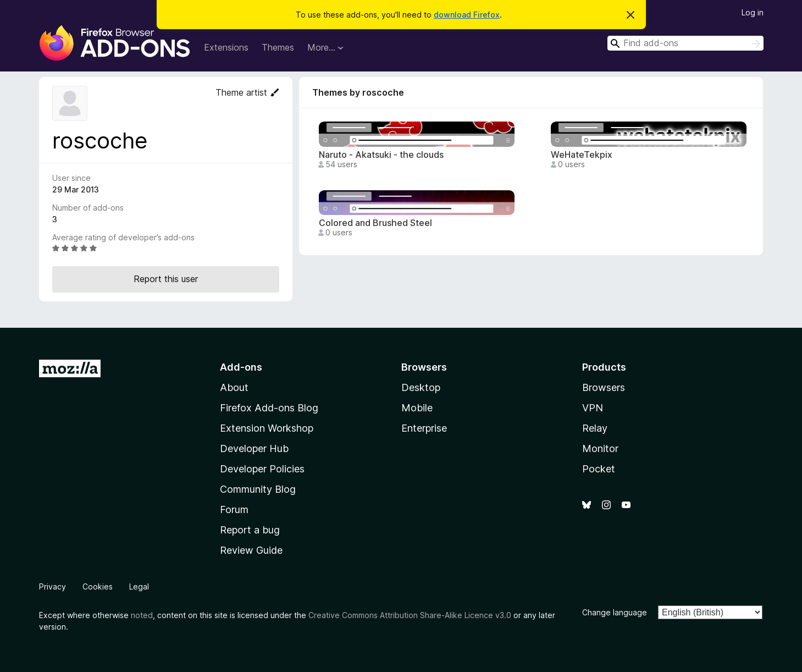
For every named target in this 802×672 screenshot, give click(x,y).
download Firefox (467, 15)
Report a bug (250, 530)
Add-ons (241, 367)
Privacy (52, 586)
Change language (615, 612)
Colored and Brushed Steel (375, 223)
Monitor (600, 448)
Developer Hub (254, 448)
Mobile (417, 408)
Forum (234, 509)
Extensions (226, 47)
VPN (593, 408)
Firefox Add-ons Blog (269, 408)
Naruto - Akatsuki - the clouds (381, 155)
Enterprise (424, 428)
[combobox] (685, 43)
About (234, 387)
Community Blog (258, 489)
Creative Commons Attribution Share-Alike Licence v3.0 (410, 615)
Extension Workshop (267, 428)
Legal (139, 586)
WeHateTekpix (582, 155)
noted (142, 615)
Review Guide (251, 550)
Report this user (166, 279)
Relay (595, 428)
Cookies (98, 586)
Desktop (421, 387)
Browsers (604, 387)
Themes (278, 47)
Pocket (599, 469)
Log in (753, 12)
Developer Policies (262, 469)
